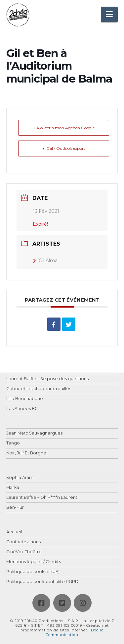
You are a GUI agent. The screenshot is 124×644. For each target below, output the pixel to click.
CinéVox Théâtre (24, 552)
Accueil (14, 532)
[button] (109, 14)
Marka (13, 488)
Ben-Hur (15, 508)
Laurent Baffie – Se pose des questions (47, 379)
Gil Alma (45, 261)
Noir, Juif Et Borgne (26, 453)
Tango (13, 443)
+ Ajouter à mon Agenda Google (64, 128)
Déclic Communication (75, 632)
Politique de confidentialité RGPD (42, 582)
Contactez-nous (23, 542)
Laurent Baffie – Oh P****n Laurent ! (43, 498)
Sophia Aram (20, 478)
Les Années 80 (22, 409)
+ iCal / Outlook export (64, 148)
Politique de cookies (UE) (33, 572)
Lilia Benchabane (25, 399)
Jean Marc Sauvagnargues (34, 433)
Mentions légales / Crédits (34, 562)
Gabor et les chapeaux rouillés (39, 389)
